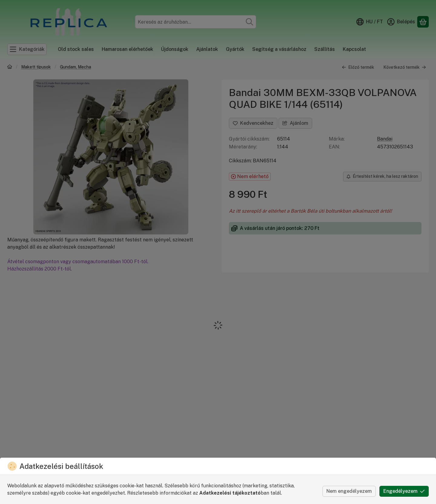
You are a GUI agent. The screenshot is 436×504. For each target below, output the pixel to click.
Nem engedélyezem (349, 491)
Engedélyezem (404, 491)
